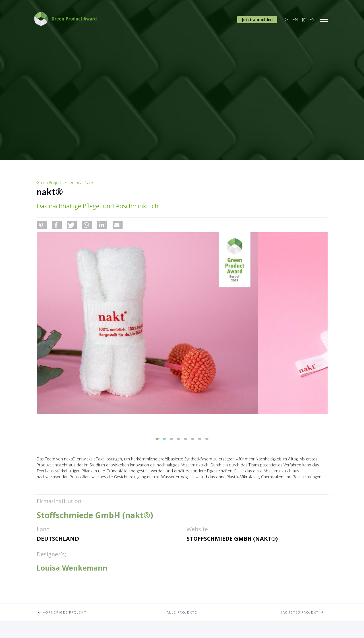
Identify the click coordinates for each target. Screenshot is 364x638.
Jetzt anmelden (257, 19)
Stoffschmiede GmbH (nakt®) (232, 539)
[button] (42, 225)
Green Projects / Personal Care (65, 183)
